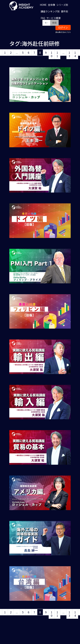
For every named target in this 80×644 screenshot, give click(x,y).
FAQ (43, 18)
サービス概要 (54, 18)
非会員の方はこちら (63, 32)
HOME (43, 5)
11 (57, 54)
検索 (54, 23)
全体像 (52, 5)
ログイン (63, 27)
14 (75, 54)
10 (52, 54)
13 (69, 54)
